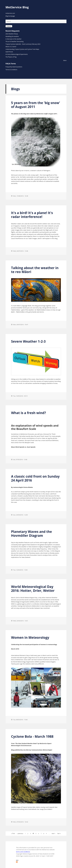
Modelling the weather (12, 36)
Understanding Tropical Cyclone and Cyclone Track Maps (22, 49)
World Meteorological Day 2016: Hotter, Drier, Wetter (33, 589)
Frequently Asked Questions (14, 67)
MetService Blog (17, 7)
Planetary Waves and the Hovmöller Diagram (31, 534)
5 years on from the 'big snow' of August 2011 (36, 105)
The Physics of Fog (11, 57)
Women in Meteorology (30, 637)
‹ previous (20, 833)
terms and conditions (23, 852)
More (65, 60)
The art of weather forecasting (14, 41)
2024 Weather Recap (12, 34)
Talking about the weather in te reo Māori (35, 270)
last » (59, 833)
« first (13, 833)
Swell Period (9, 52)
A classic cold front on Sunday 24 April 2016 (35, 478)
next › (54, 833)
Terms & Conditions (11, 70)
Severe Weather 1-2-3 (28, 341)
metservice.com (10, 13)
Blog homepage (10, 16)
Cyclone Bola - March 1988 (32, 736)
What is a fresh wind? (28, 413)
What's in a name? (11, 47)
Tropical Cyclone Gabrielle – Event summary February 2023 (23, 44)
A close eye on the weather (13, 39)
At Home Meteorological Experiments (17, 54)
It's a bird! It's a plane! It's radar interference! (32, 215)
